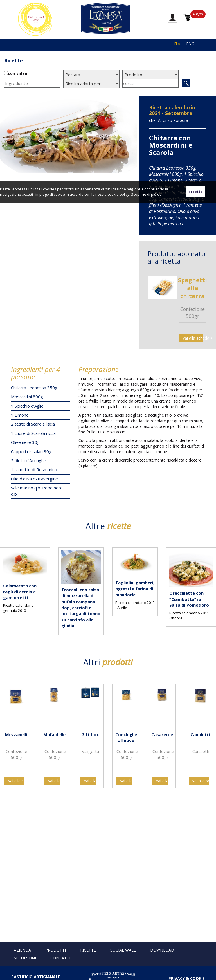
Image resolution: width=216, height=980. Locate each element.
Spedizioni (25, 958)
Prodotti (56, 950)
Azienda (22, 950)
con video (18, 73)
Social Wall (123, 950)
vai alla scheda (193, 338)
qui (160, 194)
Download (162, 950)
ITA (177, 44)
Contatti (60, 958)
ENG (190, 44)
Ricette (13, 60)
